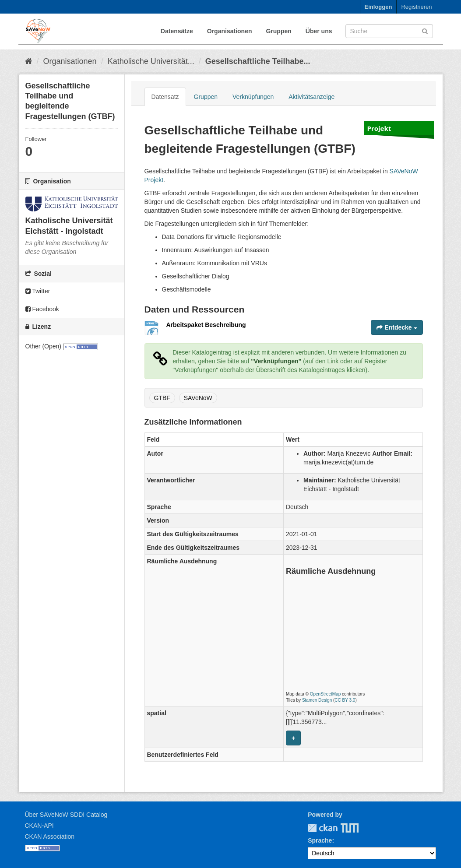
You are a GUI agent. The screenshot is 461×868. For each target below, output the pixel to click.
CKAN (323, 828)
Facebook (42, 309)
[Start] (29, 61)
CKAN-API (39, 826)
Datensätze (177, 31)
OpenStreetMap (326, 694)
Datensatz (165, 97)
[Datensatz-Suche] (389, 31)
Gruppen (278, 31)
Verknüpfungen (253, 97)
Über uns (319, 31)
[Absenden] (425, 30)
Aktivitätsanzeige (311, 97)
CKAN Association (50, 836)
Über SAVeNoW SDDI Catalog (66, 815)
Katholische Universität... (151, 61)
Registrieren (416, 7)
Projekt (379, 128)
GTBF (162, 398)
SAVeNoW (198, 398)
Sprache (320, 840)
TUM (344, 828)
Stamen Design (317, 700)
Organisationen (230, 31)
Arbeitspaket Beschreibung (206, 325)
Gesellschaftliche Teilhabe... (258, 61)
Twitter (38, 291)
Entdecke (397, 327)
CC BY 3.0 (345, 700)
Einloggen (378, 7)
